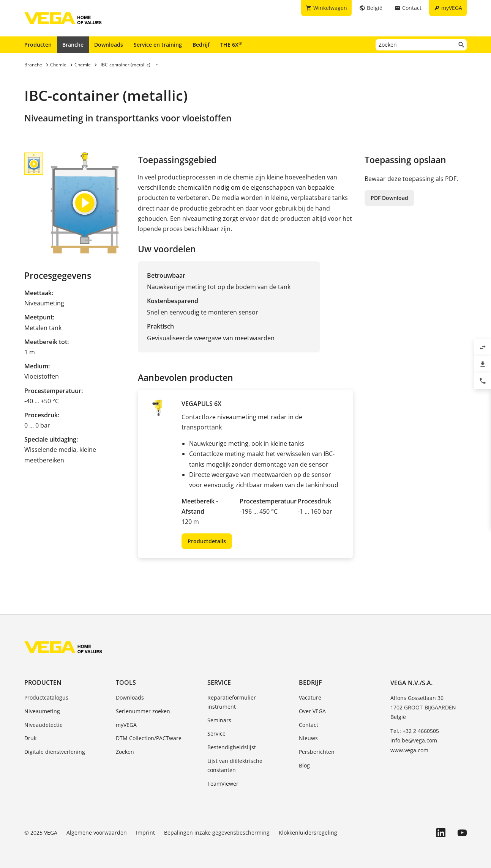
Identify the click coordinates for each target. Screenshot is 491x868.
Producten (38, 45)
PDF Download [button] (389, 198)
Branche (73, 45)
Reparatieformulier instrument (232, 702)
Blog (304, 765)
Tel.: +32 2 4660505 (415, 731)
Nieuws (308, 738)
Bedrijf (201, 45)
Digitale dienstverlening (55, 752)
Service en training (158, 45)
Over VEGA (312, 711)
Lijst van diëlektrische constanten (235, 765)
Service (219, 682)
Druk (30, 738)
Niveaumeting (42, 711)
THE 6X (231, 44)
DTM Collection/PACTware (149, 738)
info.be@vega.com (414, 740)
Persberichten (317, 752)
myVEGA (126, 725)
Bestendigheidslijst (232, 747)
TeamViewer (223, 784)
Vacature (310, 697)
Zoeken (125, 752)
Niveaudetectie (43, 725)
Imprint (145, 833)
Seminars (219, 720)
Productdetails (207, 541)
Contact (309, 725)
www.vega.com (409, 750)
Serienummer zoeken (143, 711)
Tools (126, 682)
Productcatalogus (46, 697)
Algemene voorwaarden (97, 833)
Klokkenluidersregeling (308, 833)
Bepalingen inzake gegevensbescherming (217, 833)
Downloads (109, 45)
